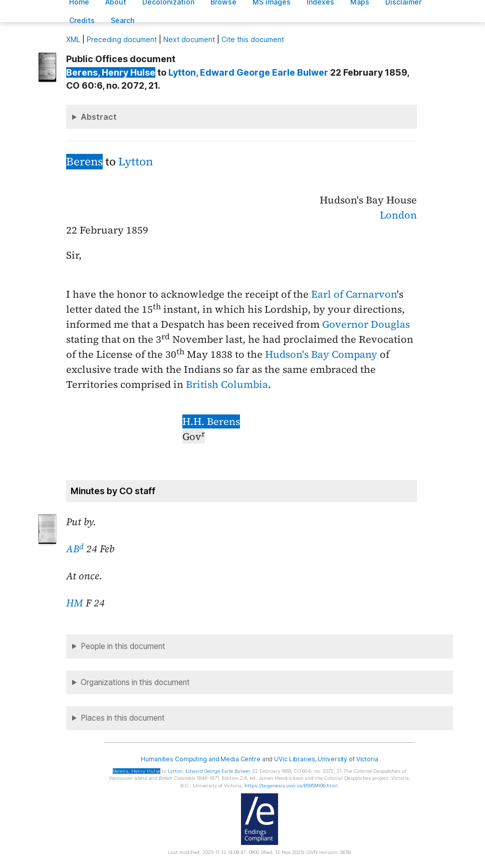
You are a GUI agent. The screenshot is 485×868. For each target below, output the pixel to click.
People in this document (123, 646)
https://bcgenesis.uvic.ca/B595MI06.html (291, 786)
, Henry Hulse (111, 72)
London (398, 215)
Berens (84, 162)
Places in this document (123, 718)
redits (82, 20)
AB (75, 549)
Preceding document (122, 39)
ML (73, 39)
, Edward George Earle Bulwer (248, 72)
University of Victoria (348, 759)
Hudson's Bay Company (321, 354)
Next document (189, 39)
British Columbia (227, 384)
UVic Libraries (294, 759)
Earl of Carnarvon (354, 294)
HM (75, 603)
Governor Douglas (366, 324)
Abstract (99, 117)
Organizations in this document (135, 682)
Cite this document (253, 39)
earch (123, 20)
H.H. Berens (211, 421)
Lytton (136, 162)
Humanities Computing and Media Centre (201, 759)
